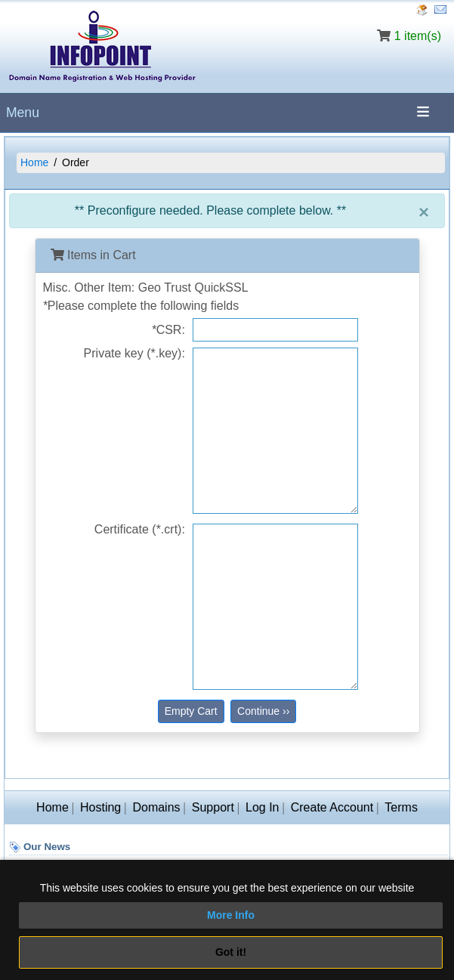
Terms (401, 807)
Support (213, 807)
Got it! (231, 952)
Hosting (100, 807)
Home (34, 162)
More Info (231, 915)
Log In (262, 807)
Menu (23, 113)
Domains (156, 807)
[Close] (424, 212)
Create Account (332, 807)
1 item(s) (418, 36)
